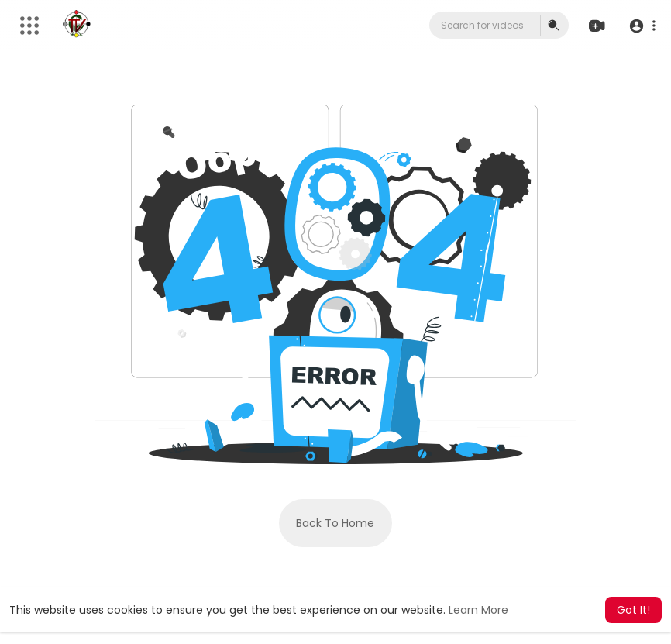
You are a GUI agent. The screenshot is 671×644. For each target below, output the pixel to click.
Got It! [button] (633, 610)
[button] (642, 26)
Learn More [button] (478, 610)
